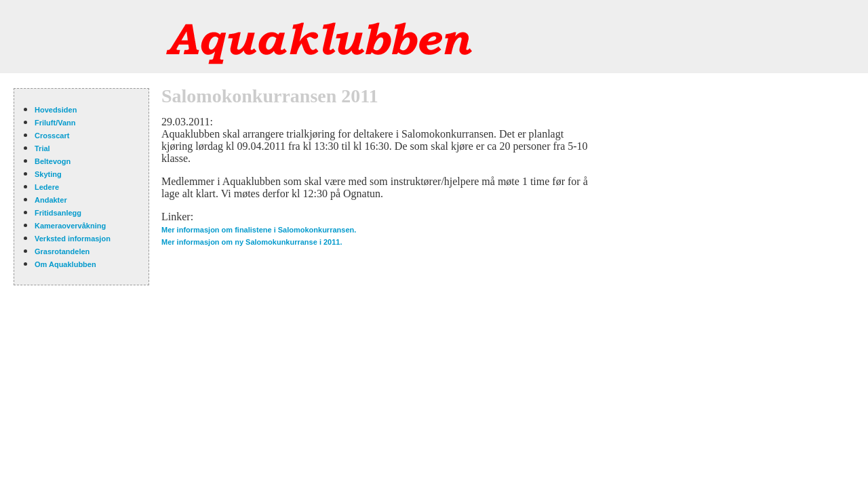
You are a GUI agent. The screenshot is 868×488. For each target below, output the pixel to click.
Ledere (47, 187)
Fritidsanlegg (58, 213)
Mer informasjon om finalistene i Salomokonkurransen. (259, 230)
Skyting (48, 174)
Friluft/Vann (55, 123)
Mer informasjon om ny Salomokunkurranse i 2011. (252, 242)
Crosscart (52, 136)
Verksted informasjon (73, 239)
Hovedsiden (56, 110)
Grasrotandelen (62, 251)
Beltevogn (53, 161)
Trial (42, 148)
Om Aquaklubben (65, 264)
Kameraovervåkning (70, 226)
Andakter (51, 200)
